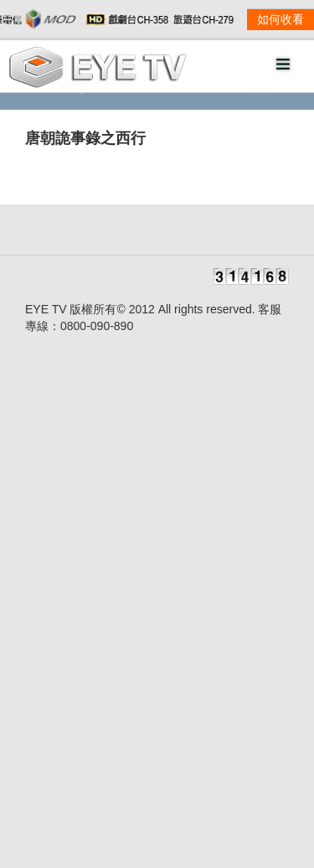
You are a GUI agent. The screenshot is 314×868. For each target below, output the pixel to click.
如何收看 (281, 20)
